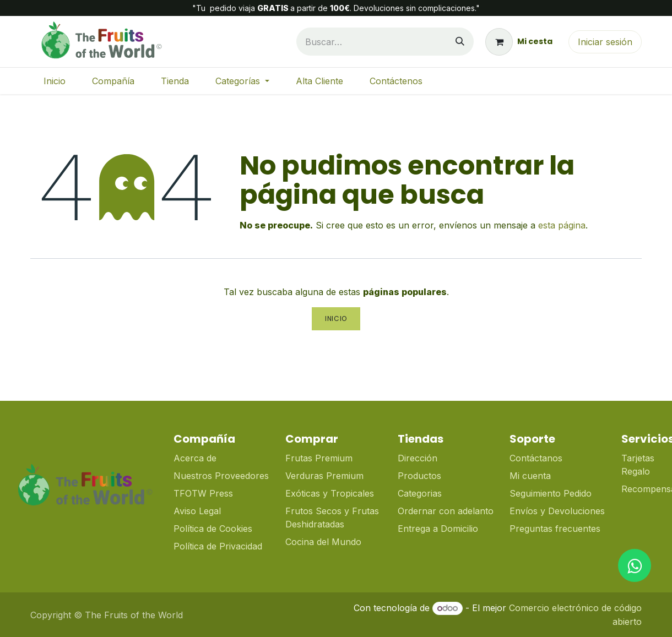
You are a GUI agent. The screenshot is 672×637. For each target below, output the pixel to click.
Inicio (336, 318)
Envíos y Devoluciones (557, 511)
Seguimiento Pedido (551, 493)
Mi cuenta (530, 476)
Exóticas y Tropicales (330, 493)
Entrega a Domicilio (438, 529)
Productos (419, 476)
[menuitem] (55, 81)
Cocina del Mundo (323, 542)
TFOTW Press (203, 493)
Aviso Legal (197, 511)
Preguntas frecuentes (555, 529)
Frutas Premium (319, 458)
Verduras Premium (326, 476)
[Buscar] (460, 42)
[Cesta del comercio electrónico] (519, 42)
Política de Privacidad (218, 546)
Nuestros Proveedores (221, 476)
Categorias (420, 493)
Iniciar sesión (605, 42)
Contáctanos (536, 458)
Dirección (418, 458)
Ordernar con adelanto (446, 511)
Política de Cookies (213, 529)
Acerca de (195, 458)
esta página (562, 225)
